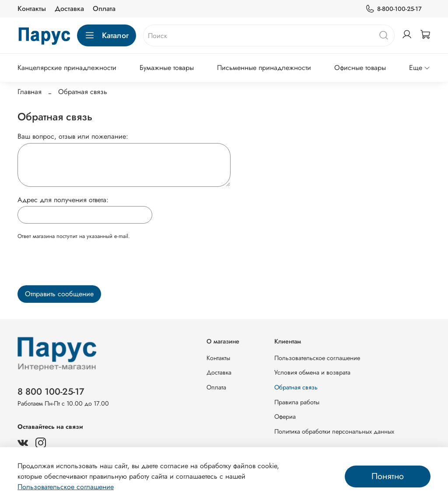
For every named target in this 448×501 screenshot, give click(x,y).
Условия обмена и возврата (312, 372)
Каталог (107, 35)
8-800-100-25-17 (394, 9)
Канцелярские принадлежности (67, 68)
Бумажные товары (167, 68)
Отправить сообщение (59, 294)
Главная (30, 92)
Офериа (285, 417)
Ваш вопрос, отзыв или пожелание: (73, 136)
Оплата (104, 9)
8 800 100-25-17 (51, 392)
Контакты (32, 9)
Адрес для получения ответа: (63, 200)
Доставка (69, 9)
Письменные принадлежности (264, 68)
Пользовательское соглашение (317, 358)
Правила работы (297, 402)
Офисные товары (360, 68)
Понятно (388, 476)
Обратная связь (296, 387)
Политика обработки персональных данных (334, 431)
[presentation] (84, 265)
